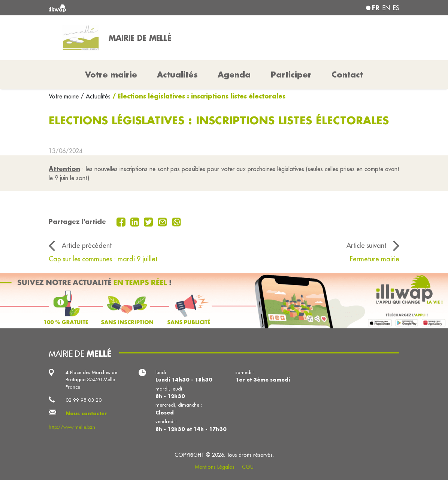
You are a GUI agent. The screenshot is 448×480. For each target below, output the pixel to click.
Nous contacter (86, 413)
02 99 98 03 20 (84, 400)
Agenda (234, 75)
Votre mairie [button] (111, 75)
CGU (248, 467)
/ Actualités (96, 96)
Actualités (177, 75)
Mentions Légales (215, 467)
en (386, 8)
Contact (347, 75)
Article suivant (366, 245)
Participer (291, 75)
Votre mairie (65, 96)
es (396, 8)
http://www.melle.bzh (72, 427)
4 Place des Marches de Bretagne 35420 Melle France (91, 379)
